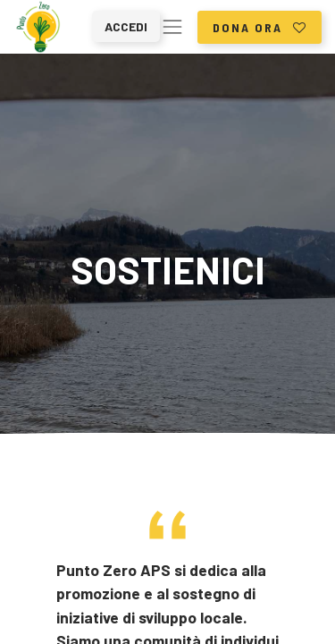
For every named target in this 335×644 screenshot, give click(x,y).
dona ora (260, 27)
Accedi (126, 26)
